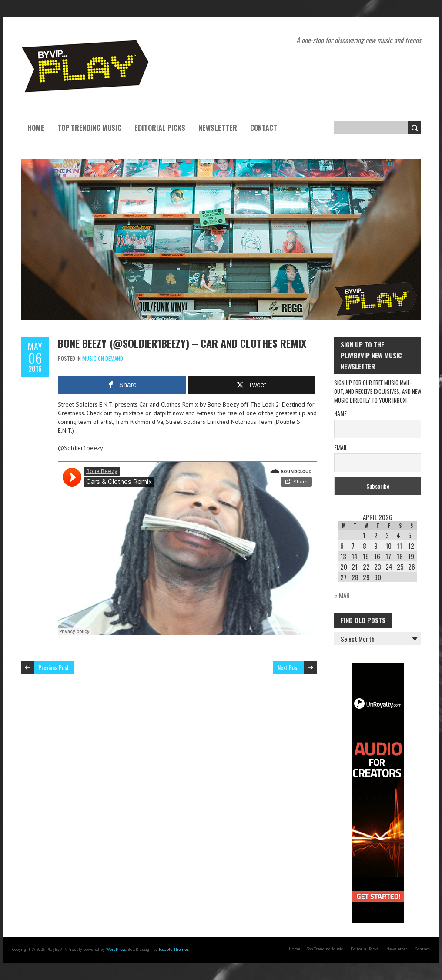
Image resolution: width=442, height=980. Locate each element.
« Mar (342, 595)
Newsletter (218, 128)
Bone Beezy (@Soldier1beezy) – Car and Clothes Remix (182, 343)
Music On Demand (103, 358)
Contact (264, 128)
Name (340, 413)
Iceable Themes (174, 949)
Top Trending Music (89, 128)
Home (36, 128)
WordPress (116, 949)
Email (341, 447)
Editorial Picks (160, 128)
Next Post (288, 667)
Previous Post (54, 667)
